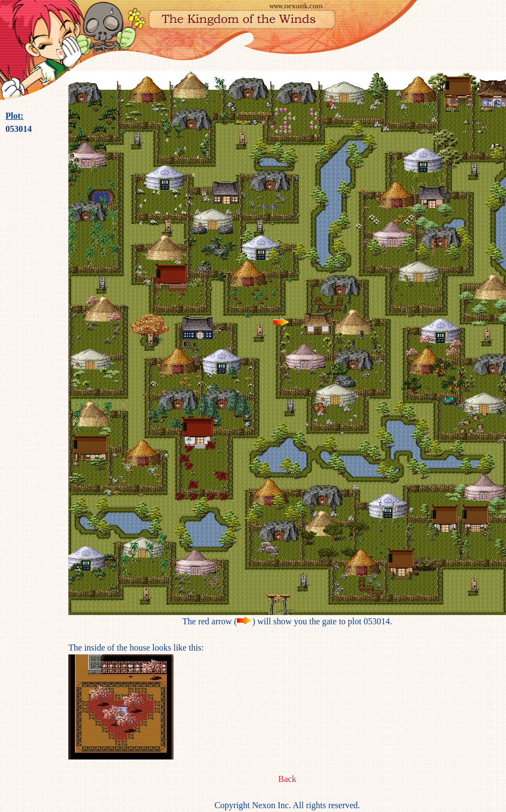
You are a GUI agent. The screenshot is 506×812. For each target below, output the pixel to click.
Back (287, 779)
